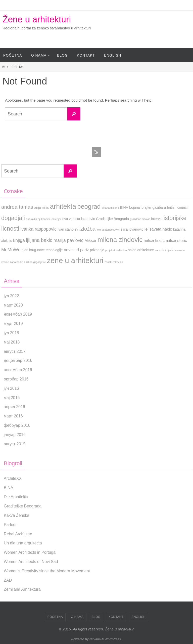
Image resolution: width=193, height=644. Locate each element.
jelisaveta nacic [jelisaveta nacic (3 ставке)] (158, 229)
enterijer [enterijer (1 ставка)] (56, 219)
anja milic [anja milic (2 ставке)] (41, 207)
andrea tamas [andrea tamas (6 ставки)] (17, 207)
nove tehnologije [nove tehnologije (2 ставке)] (50, 250)
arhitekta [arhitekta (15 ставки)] (63, 206)
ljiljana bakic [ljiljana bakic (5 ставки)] (39, 240)
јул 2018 (11, 333)
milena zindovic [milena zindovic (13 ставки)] (120, 240)
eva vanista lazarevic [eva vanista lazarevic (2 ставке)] (79, 219)
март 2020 (13, 305)
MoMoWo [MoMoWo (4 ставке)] (11, 250)
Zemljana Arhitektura (22, 589)
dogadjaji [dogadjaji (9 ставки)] (13, 218)
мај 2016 (12, 398)
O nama (77, 617)
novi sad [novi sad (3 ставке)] (71, 250)
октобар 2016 (16, 379)
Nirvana (95, 639)
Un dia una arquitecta (23, 543)
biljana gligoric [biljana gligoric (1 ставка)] (110, 208)
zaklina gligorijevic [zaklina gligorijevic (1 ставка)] (35, 262)
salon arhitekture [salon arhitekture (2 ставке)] (141, 250)
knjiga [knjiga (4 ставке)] (19, 240)
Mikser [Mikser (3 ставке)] (90, 240)
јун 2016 (11, 388)
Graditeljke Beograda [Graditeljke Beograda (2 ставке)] (112, 219)
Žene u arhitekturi (37, 19)
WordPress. (113, 639)
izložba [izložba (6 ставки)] (87, 229)
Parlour (10, 525)
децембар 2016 (18, 360)
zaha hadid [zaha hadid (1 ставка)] (17, 262)
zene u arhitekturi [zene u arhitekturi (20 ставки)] (75, 260)
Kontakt (116, 617)
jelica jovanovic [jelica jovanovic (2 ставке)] (132, 229)
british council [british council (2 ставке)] (178, 207)
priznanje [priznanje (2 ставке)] (97, 250)
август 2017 (15, 351)
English (138, 617)
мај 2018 (12, 342)
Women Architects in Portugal (30, 552)
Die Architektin (17, 497)
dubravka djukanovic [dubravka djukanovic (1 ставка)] (38, 219)
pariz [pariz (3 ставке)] (85, 250)
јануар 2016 (15, 435)
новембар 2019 (18, 314)
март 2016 (13, 416)
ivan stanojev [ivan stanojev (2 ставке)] (68, 229)
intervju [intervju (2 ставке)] (157, 219)
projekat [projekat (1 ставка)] (110, 250)
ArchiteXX (13, 478)
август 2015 (15, 444)
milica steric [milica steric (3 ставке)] (176, 240)
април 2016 (14, 407)
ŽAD (8, 580)
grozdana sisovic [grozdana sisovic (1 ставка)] (140, 219)
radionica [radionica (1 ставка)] (121, 250)
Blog (96, 617)
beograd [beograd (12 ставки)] (89, 206)
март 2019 (13, 324)
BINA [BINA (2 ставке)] (124, 207)
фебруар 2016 (17, 425)
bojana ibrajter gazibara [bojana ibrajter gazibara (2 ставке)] (148, 207)
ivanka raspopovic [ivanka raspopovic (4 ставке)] (38, 229)
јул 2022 (11, 296)
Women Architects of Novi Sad (31, 562)
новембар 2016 (18, 370)
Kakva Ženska (16, 515)
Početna (55, 617)
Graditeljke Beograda (23, 506)
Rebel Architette (18, 534)
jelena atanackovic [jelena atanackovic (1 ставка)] (108, 230)
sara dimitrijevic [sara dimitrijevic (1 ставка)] (164, 250)
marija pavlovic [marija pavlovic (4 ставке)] (68, 240)
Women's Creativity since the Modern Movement (47, 571)
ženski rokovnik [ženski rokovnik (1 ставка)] (114, 262)
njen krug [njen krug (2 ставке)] (29, 250)
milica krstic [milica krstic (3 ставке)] (154, 240)
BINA (8, 488)
